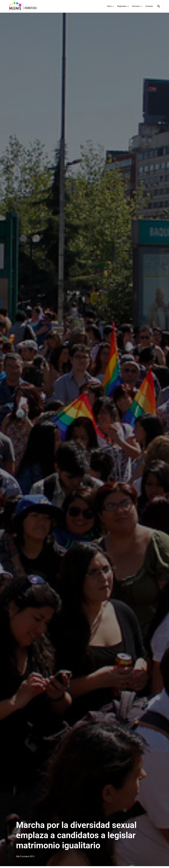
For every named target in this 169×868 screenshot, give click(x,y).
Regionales (122, 6)
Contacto (149, 6)
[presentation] (113, 6)
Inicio (109, 6)
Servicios (136, 6)
